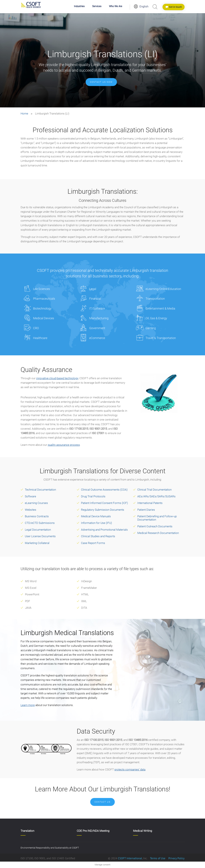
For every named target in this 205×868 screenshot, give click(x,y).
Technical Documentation (40, 490)
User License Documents (40, 536)
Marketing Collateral (37, 543)
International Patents (150, 503)
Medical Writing (143, 831)
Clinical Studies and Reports (98, 536)
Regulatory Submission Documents (103, 510)
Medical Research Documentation (158, 533)
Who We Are (116, 6)
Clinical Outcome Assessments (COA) (104, 490)
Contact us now (101, 82)
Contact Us (102, 802)
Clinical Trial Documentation (154, 490)
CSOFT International (130, 858)
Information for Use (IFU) (96, 523)
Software (30, 496)
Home (24, 114)
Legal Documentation (38, 530)
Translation (27, 831)
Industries (79, 6)
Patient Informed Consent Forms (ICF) (104, 503)
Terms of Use (158, 858)
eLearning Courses (36, 503)
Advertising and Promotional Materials (104, 530)
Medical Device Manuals (96, 516)
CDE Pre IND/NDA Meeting (93, 831)
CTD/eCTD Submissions (40, 523)
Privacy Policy (176, 858)
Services (97, 6)
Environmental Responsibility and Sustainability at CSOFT (50, 848)
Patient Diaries (146, 510)
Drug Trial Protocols (93, 496)
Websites (31, 510)
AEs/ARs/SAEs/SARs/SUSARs (156, 496)
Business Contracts (37, 516)
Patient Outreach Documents (155, 526)
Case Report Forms (93, 543)
